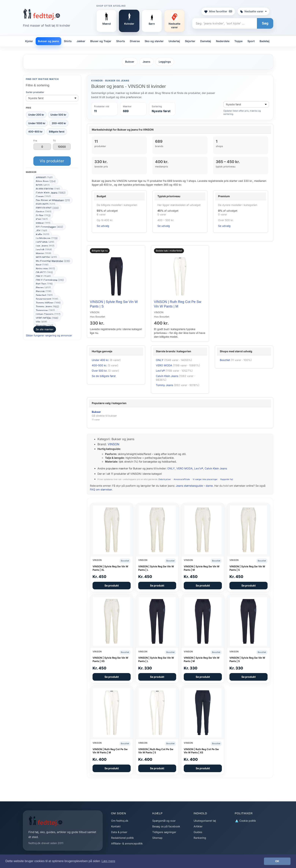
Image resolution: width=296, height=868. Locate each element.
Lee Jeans (45, 246)
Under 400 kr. (100, 360)
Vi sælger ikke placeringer (205, 479)
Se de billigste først (104, 376)
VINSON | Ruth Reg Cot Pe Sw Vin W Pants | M (110, 751)
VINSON (113, 444)
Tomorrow (45, 310)
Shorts (121, 41)
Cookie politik (245, 821)
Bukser (130, 62)
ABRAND (44, 177)
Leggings (165, 62)
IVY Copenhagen (49, 227)
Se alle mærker (45, 329)
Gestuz (44, 212)
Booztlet (225, 360)
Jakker (81, 41)
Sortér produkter (35, 92)
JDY (42, 231)
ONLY (43, 276)
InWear (43, 223)
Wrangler (45, 326)
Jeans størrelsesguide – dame (194, 486)
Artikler (198, 826)
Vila (42, 322)
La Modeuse (47, 238)
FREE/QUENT (47, 208)
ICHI (42, 219)
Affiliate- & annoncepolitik (127, 843)
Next (42, 265)
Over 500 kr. (100, 371)
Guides (198, 832)
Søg (265, 23)
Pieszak (44, 291)
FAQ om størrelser (101, 489)
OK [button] (277, 861)
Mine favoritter (218, 11)
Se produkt (112, 585)
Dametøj (206, 41)
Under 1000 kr (37, 123)
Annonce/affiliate (182, 479)
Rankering (200, 838)
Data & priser (165, 479)
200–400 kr (59, 123)
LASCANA (45, 242)
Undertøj (174, 41)
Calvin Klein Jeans (51, 193)
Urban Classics (48, 314)
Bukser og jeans (48, 41)
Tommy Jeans (48, 307)
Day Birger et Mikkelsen (53, 200)
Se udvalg (103, 226)
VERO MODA (47, 318)
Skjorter (190, 41)
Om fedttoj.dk (120, 821)
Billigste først (57, 132)
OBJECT (44, 272)
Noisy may (45, 269)
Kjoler (29, 41)
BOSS (43, 185)
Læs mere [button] (108, 861)
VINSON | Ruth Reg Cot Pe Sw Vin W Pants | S (156, 751)
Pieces (43, 288)
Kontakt (116, 826)
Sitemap (157, 838)
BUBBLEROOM (48, 189)
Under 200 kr (36, 115)
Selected (44, 295)
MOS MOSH (46, 257)
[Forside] (42, 14)
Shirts (68, 41)
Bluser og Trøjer (101, 41)
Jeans (146, 62)
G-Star (43, 215)
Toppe (238, 41)
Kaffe (43, 234)
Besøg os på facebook (166, 826)
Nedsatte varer (253, 11)
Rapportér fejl (227, 479)
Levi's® (44, 250)
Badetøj (265, 41)
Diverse (135, 41)
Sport (251, 41)
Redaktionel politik (122, 838)
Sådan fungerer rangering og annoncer (49, 335)
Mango (44, 253)
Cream (43, 196)
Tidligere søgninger (164, 832)
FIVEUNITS (46, 204)
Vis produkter (52, 161)
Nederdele (223, 41)
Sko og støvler (154, 41)
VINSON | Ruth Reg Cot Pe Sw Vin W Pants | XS (201, 751)
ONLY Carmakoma (50, 280)
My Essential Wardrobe (53, 261)
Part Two (44, 284)
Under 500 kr (58, 115)
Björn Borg (46, 181)
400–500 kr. (99, 365)
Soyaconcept (47, 299)
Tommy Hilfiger (48, 303)
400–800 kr (35, 132)
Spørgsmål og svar (164, 821)
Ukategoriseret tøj (205, 821)
